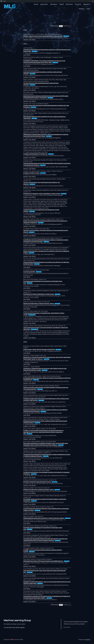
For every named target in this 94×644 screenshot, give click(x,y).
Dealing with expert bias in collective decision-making (39, 490)
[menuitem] (1, 1)
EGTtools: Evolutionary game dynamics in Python (37, 482)
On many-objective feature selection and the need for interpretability (43, 36)
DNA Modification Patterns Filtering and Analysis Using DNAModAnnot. (43, 561)
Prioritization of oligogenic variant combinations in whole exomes (42, 194)
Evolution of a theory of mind (31, 173)
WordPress (88, 640)
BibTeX (34, 39)
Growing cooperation (29, 272)
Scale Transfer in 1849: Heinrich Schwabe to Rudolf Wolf (39, 349)
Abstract (26, 39)
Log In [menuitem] (4, 1)
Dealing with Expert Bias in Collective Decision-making (39, 304)
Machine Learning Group (17, 620)
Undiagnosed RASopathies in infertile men (35, 154)
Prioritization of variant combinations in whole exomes (39, 294)
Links (30, 39)
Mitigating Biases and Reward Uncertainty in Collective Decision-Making (44, 518)
